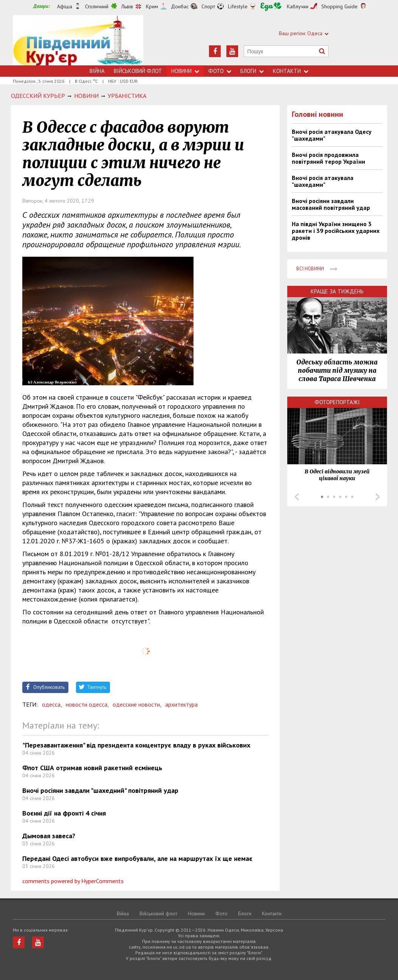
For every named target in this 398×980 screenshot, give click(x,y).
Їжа (271, 7)
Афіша (65, 6)
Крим (152, 6)
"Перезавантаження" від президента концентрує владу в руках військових (136, 745)
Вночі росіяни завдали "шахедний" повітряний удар (100, 790)
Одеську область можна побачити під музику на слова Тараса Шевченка (337, 371)
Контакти (291, 71)
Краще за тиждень (337, 291)
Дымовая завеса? (49, 836)
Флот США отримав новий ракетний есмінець (92, 768)
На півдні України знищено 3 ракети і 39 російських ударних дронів (336, 231)
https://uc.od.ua (78, 40)
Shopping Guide (339, 6)
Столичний (97, 6)
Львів (127, 6)
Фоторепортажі (337, 402)
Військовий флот (138, 71)
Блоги (252, 71)
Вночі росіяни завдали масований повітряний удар (331, 204)
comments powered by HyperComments (73, 881)
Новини (185, 71)
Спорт (208, 6)
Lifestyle (238, 6)
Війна (97, 71)
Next (378, 497)
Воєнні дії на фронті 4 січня (64, 813)
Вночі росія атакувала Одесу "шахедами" (332, 135)
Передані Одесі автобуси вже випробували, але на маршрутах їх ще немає (137, 858)
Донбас (180, 6)
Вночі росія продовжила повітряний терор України (328, 158)
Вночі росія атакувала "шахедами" (323, 181)
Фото (220, 71)
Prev (297, 497)
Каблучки (298, 6)
